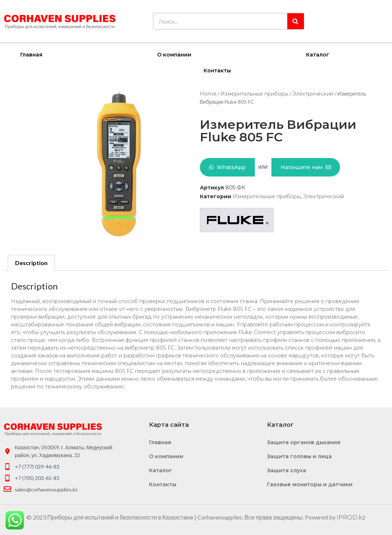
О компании (174, 54)
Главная (31, 54)
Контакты (217, 70)
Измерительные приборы (254, 93)
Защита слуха (287, 470)
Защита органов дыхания (304, 442)
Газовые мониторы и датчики (310, 484)
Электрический (313, 93)
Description (31, 262)
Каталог (318, 54)
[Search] (296, 21)
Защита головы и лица (299, 456)
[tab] (31, 263)
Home (208, 93)
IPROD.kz (351, 517)
